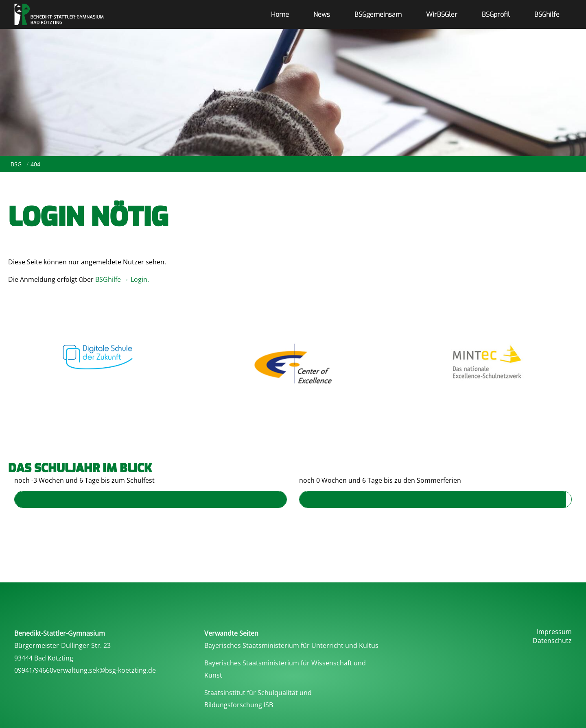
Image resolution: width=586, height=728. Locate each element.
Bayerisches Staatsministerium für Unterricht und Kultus (291, 645)
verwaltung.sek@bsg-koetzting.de (105, 670)
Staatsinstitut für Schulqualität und (258, 693)
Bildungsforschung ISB (239, 705)
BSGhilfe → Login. (123, 279)
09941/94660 (34, 670)
